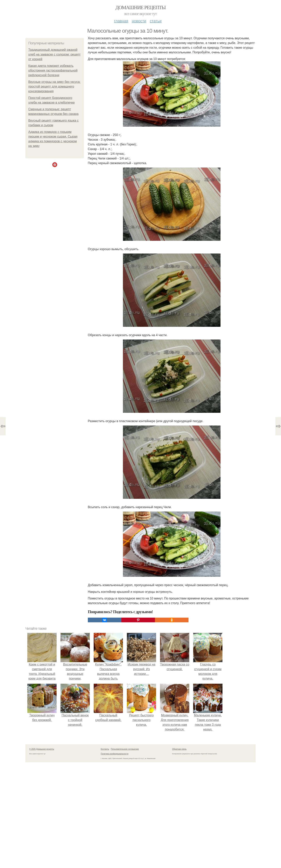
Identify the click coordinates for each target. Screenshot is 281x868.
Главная (121, 21)
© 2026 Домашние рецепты (42, 749)
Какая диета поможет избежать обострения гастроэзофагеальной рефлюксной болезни (53, 70)
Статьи (156, 21)
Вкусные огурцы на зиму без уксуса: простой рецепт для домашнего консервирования (54, 86)
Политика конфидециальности (115, 754)
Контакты (105, 749)
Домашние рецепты (141, 8)
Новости (139, 21)
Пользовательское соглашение (125, 749)
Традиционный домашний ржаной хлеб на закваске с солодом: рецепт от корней (54, 54)
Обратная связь (179, 749)
